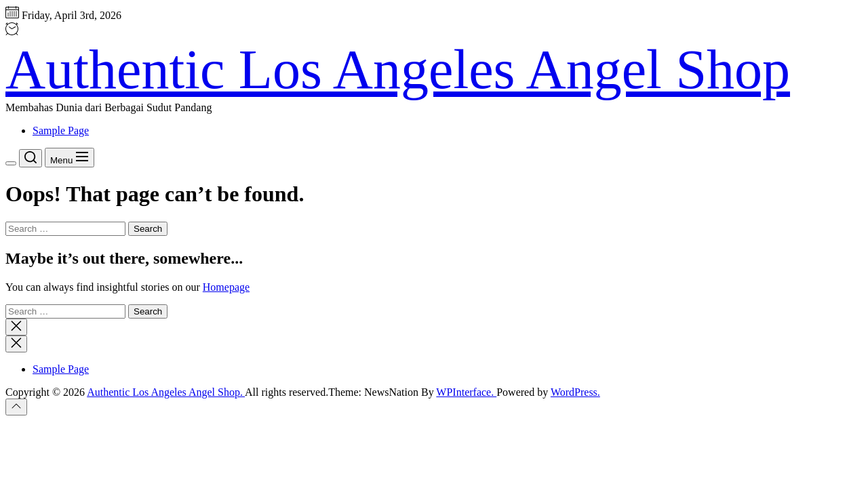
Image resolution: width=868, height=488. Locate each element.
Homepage (226, 287)
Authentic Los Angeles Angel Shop (398, 69)
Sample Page (61, 130)
